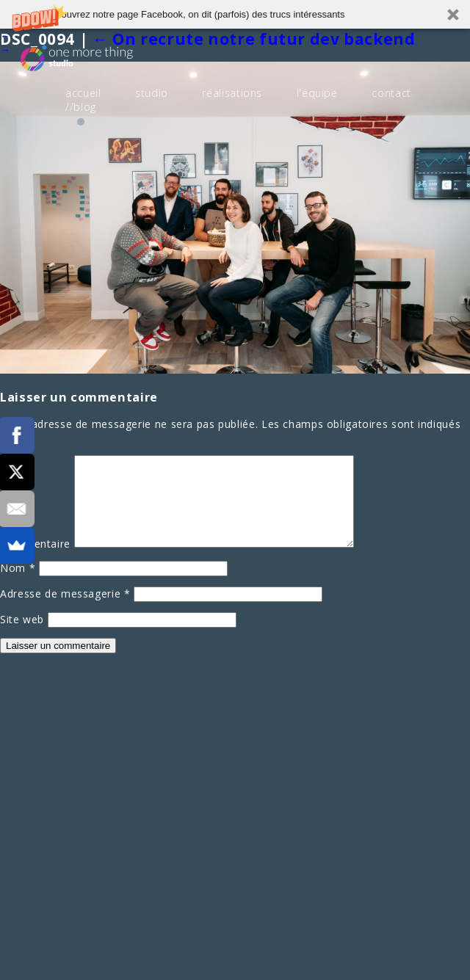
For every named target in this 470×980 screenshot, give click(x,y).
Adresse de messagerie (65, 611)
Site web (22, 637)
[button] (235, 14)
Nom (18, 585)
